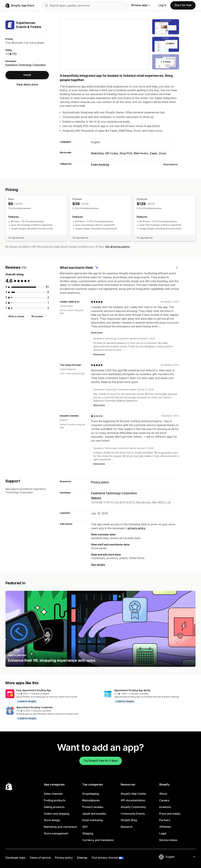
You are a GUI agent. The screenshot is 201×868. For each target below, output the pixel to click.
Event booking (100, 165)
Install (27, 75)
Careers (164, 800)
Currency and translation (98, 840)
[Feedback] (177, 268)
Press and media (170, 814)
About (163, 794)
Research (127, 827)
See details (98, 565)
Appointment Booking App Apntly (132, 690)
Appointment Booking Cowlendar (35, 707)
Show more (97, 333)
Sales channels (53, 794)
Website (96, 498)
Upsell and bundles (94, 814)
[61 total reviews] (47, 287)
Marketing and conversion (60, 827)
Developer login (15, 858)
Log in (162, 5)
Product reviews (93, 807)
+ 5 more (166, 62)
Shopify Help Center (133, 794)
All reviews (37, 316)
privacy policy (137, 528)
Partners (165, 820)
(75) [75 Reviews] (14, 54)
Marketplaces (91, 800)
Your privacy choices (105, 858)
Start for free (183, 5)
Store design (52, 820)
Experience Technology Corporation (26, 65)
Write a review (16, 316)
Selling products (54, 807)
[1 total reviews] (48, 303)
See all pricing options (118, 247)
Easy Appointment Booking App (34, 690)
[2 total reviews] (48, 297)
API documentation (133, 800)
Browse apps (141, 5)
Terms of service (40, 858)
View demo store (27, 84)
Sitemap (82, 858)
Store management (56, 833)
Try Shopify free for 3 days (101, 761)
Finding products (55, 800)
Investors (165, 807)
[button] (52, 696)
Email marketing (93, 820)
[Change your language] (180, 857)
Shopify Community (133, 807)
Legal (163, 833)
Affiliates (165, 827)
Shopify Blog (129, 820)
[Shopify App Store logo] (20, 5)
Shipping (88, 833)
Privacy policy (100, 482)
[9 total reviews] (48, 292)
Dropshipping (91, 794)
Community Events (133, 814)
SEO (85, 827)
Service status (168, 840)
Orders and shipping (57, 814)
